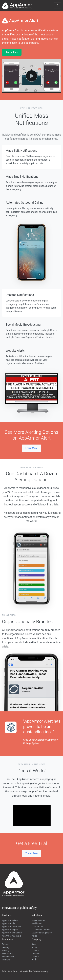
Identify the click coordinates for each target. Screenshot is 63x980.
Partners (6, 960)
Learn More (32, 448)
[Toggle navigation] (57, 5)
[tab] (32, 157)
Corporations (38, 927)
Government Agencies (42, 933)
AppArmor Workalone (12, 933)
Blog (34, 944)
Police (34, 936)
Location (36, 954)
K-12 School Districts (41, 930)
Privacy (5, 944)
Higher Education (39, 920)
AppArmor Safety (10, 920)
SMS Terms (7, 954)
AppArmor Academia (12, 936)
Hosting (6, 950)
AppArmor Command (12, 927)
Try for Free (12, 52)
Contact (35, 950)
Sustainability (8, 957)
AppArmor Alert (9, 923)
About (34, 947)
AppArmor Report (10, 930)
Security (6, 947)
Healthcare (37, 923)
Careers (35, 957)
